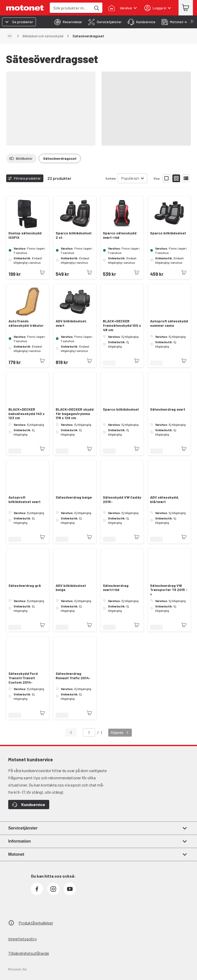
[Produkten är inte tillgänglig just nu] (42, 272)
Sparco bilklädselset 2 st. (74, 235)
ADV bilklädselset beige (71, 588)
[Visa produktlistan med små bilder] (176, 178)
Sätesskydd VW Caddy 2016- (122, 500)
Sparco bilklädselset (168, 233)
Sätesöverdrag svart (168, 409)
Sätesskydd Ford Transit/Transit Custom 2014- (23, 678)
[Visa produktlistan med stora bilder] (166, 178)
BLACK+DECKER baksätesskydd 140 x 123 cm (27, 414)
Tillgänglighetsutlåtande (29, 953)
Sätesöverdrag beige (74, 497)
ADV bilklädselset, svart (71, 323)
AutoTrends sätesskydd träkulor (26, 323)
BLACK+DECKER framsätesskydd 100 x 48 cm (122, 325)
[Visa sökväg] (10, 36)
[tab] (67, 22)
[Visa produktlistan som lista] (186, 178)
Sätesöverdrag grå (25, 586)
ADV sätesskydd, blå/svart (165, 500)
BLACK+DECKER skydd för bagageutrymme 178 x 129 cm (75, 414)
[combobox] (70, 8)
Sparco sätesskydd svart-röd (120, 235)
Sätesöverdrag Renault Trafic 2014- (73, 676)
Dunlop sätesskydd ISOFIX (25, 235)
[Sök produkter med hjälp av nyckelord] (96, 8)
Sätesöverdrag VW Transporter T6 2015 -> (169, 590)
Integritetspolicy (22, 939)
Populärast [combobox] (130, 178)
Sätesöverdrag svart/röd (116, 588)
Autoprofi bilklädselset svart (24, 500)
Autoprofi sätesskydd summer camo (169, 323)
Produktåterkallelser (36, 923)
